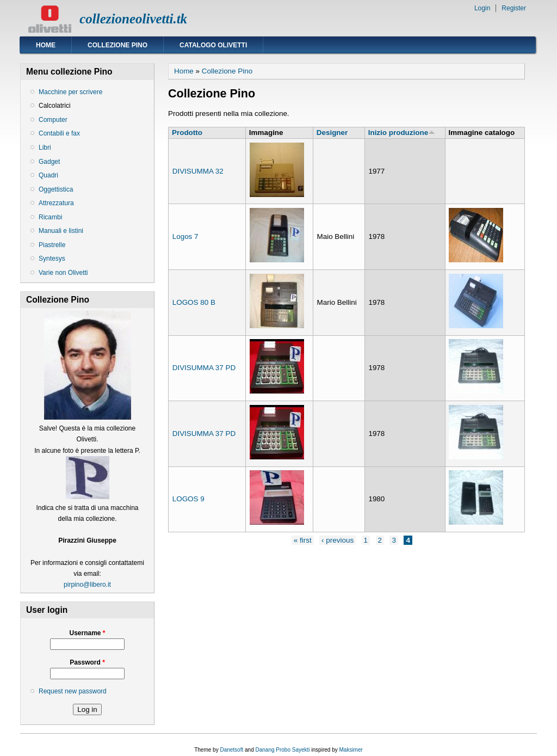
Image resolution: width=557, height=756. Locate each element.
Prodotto (187, 133)
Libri (45, 147)
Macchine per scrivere (70, 92)
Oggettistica (56, 189)
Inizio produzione (402, 133)
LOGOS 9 (188, 499)
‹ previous (338, 540)
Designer (332, 133)
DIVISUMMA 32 (198, 171)
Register (514, 8)
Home (46, 45)
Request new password (73, 691)
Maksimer (351, 750)
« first (303, 540)
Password (87, 662)
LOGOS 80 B (194, 302)
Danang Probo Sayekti (282, 750)
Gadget (49, 162)
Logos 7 (185, 236)
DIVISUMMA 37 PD (204, 368)
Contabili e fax (59, 133)
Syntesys (52, 259)
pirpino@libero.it (87, 585)
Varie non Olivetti (63, 273)
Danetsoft (231, 750)
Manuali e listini (61, 231)
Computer (53, 120)
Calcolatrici (55, 106)
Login (482, 8)
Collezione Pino (117, 45)
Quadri (48, 175)
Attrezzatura (56, 203)
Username (87, 633)
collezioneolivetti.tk (133, 19)
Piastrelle (52, 245)
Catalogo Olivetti (213, 45)
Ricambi (50, 217)
